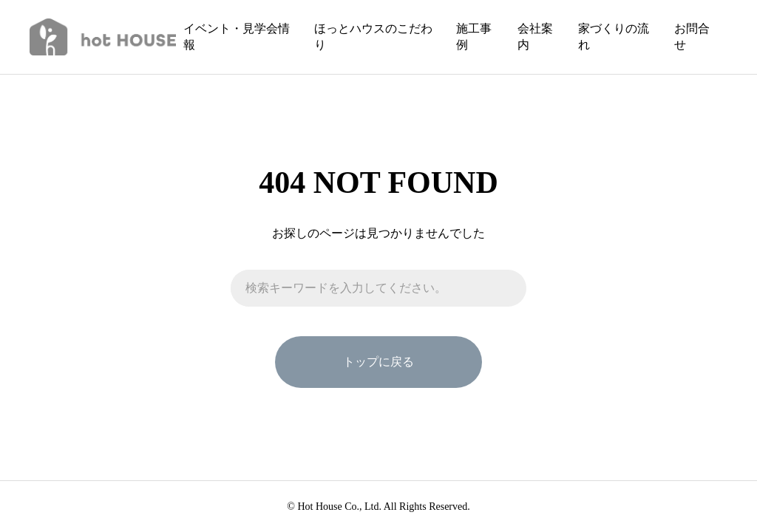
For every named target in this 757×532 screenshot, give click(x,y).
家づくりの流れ (614, 37)
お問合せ (692, 37)
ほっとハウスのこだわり (373, 37)
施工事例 (474, 37)
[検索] (508, 288)
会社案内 (535, 37)
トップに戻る (378, 362)
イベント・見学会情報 (237, 37)
